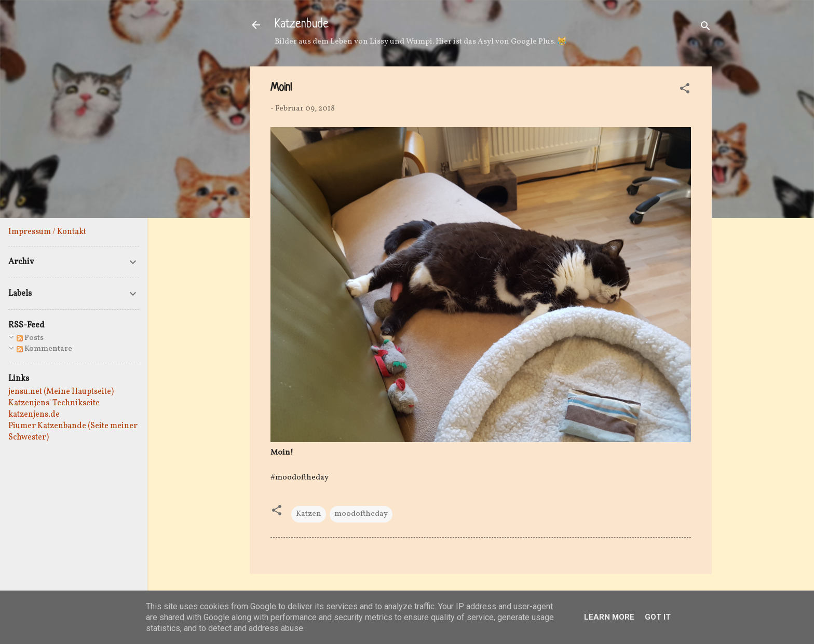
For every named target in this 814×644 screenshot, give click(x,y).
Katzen (309, 514)
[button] (685, 91)
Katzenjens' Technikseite (54, 403)
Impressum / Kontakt (47, 232)
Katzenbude (302, 25)
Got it (658, 617)
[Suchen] (706, 28)
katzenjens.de (34, 415)
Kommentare (44, 349)
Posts (30, 338)
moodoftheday (361, 514)
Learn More (609, 617)
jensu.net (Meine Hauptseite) (61, 392)
